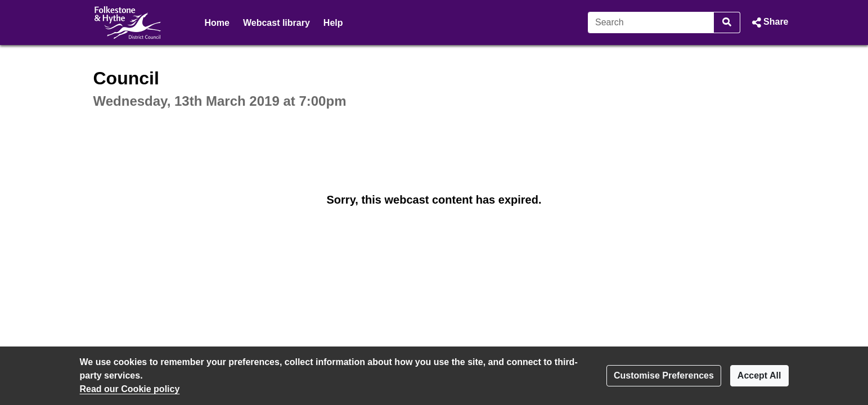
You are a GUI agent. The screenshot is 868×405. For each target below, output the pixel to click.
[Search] (651, 22)
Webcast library (276, 23)
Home (217, 23)
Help (333, 23)
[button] (769, 22)
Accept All (759, 375)
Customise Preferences (664, 375)
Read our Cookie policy (130, 389)
